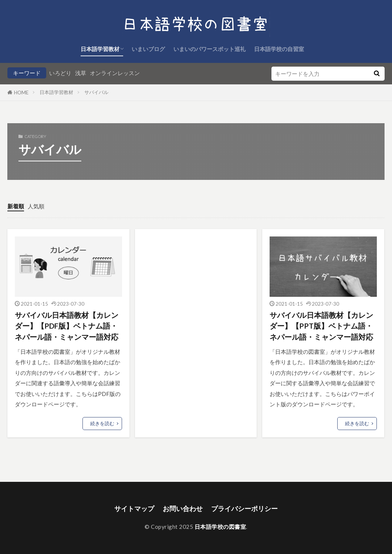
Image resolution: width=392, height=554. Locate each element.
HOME (21, 93)
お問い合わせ (183, 509)
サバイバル (96, 92)
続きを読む (102, 423)
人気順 (36, 206)
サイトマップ (134, 509)
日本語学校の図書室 (220, 527)
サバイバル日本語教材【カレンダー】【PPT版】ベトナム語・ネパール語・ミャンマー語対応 (321, 326)
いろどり (60, 73)
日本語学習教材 (100, 49)
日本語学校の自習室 (279, 49)
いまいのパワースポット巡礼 (209, 49)
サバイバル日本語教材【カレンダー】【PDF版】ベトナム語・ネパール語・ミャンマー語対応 (67, 326)
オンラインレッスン (115, 73)
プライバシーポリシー (244, 509)
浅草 (81, 73)
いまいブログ (148, 49)
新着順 (16, 206)
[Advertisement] (196, 283)
